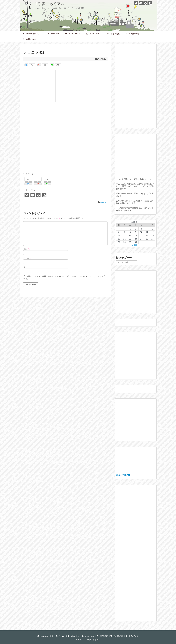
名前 (27, 249)
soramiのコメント (32, 34)
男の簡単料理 (132, 34)
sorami (103, 202)
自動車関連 (113, 34)
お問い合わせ (30, 39)
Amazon (53, 34)
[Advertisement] (65, 140)
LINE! (58, 65)
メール (27, 258)
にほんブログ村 (123, 475)
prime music (94, 34)
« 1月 (135, 245)
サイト (26, 267)
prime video (72, 34)
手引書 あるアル (44, 4)
